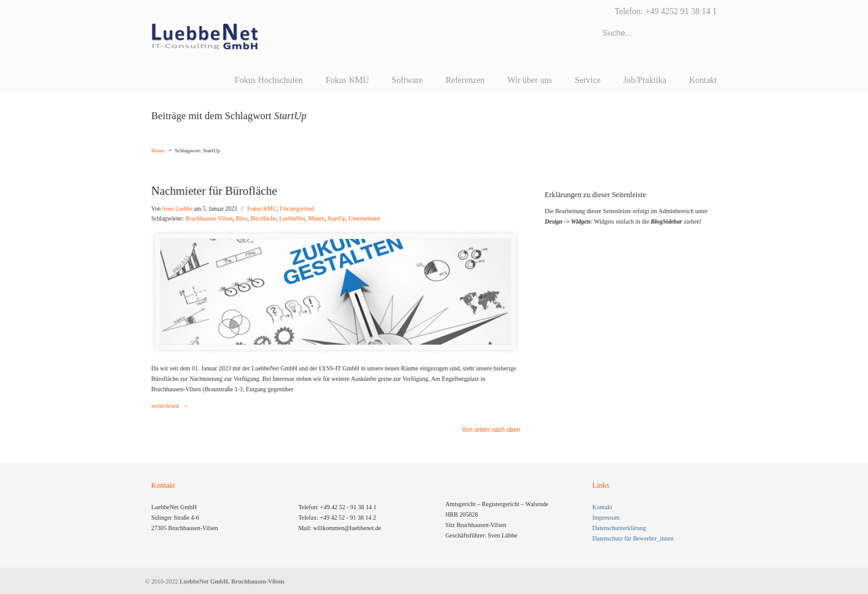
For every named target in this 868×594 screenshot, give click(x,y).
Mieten (316, 219)
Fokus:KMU (262, 209)
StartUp (337, 219)
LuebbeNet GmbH (205, 37)
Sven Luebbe (178, 209)
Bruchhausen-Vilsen (209, 219)
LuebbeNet (292, 219)
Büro (241, 219)
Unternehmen (365, 219)
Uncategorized (297, 209)
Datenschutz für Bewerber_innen (633, 538)
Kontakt (602, 507)
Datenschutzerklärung (620, 528)
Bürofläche (263, 219)
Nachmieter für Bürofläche (214, 191)
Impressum (606, 518)
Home (158, 150)
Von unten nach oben (491, 430)
